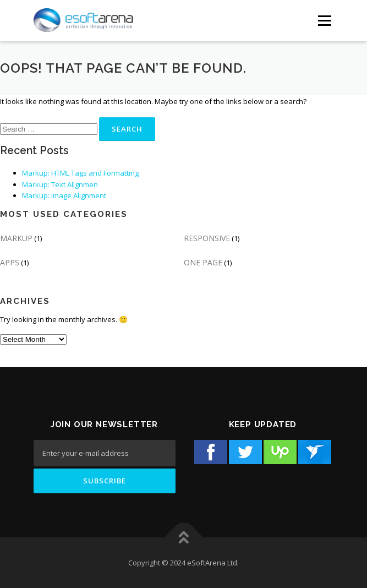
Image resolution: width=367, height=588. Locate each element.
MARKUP (16, 238)
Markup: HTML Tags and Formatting (80, 173)
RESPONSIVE (207, 238)
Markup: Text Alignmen (60, 184)
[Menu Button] (324, 21)
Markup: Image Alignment (64, 195)
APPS (10, 262)
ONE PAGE (203, 262)
